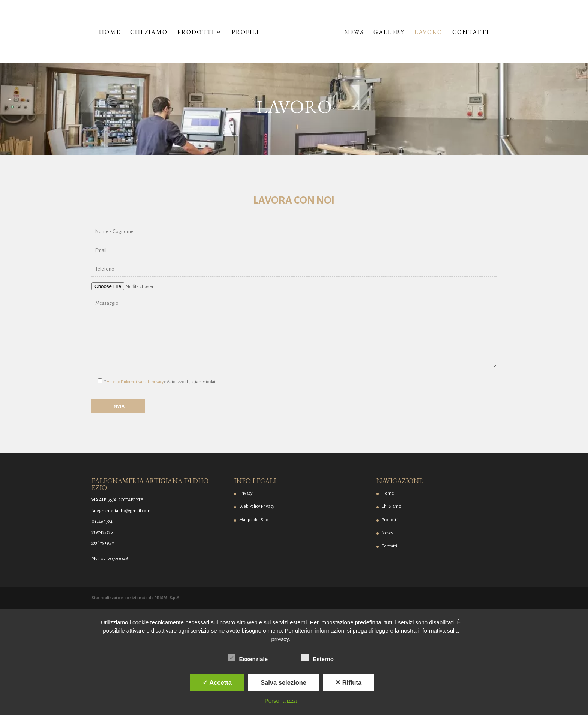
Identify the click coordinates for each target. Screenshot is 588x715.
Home (110, 33)
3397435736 (102, 532)
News (354, 33)
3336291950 (103, 543)
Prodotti (196, 33)
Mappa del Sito (254, 520)
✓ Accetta (217, 682)
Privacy (246, 493)
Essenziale (248, 658)
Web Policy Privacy (257, 506)
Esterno (318, 658)
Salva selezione (283, 682)
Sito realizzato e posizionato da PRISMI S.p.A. (136, 598)
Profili (245, 33)
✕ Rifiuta (348, 682)
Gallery (389, 33)
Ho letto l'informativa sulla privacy (135, 382)
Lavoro (428, 33)
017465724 (102, 522)
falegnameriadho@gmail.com (121, 511)
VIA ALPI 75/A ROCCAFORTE (117, 500)
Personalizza (281, 701)
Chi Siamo (149, 33)
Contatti (471, 33)
